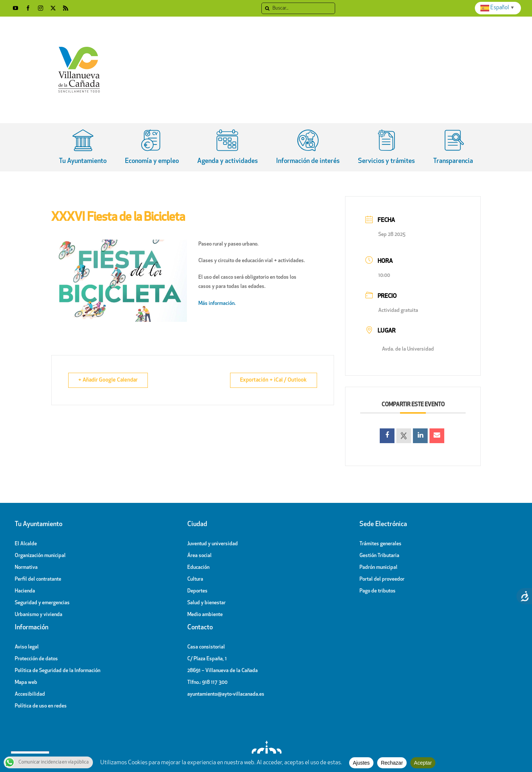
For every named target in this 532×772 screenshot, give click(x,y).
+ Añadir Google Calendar (109, 380)
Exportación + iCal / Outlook (273, 380)
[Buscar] (298, 8)
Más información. (218, 304)
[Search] (267, 8)
